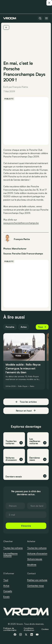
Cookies (45, 629)
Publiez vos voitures (37, 580)
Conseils (8, 591)
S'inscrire (26, 526)
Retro (32, 386)
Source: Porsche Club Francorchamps (23, 253)
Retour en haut (26, 411)
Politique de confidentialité (10, 629)
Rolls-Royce (23, 386)
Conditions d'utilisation (29, 629)
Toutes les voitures (13, 548)
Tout (6, 580)
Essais (6, 597)
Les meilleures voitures (10, 555)
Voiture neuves (35, 559)
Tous (42, 327)
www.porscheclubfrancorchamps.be (21, 223)
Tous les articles (26, 402)
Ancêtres (32, 565)
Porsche (10, 327)
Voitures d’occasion (37, 553)
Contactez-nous (36, 586)
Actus (24, 327)
